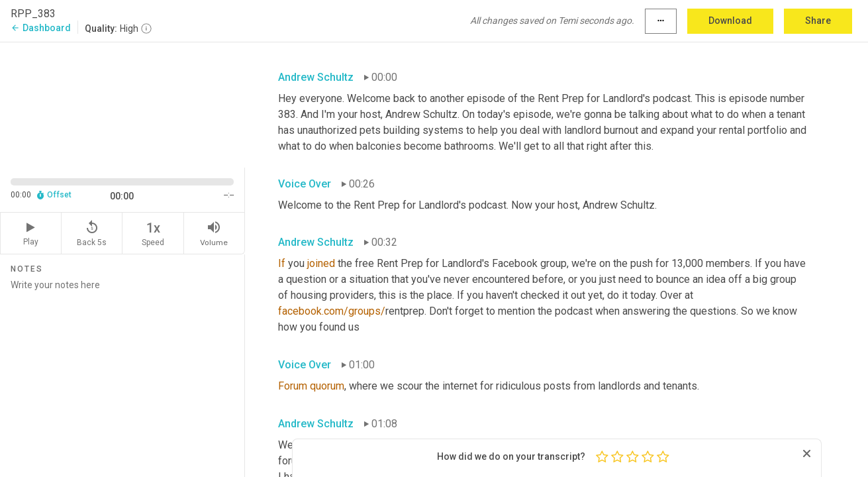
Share (818, 21)
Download (730, 21)
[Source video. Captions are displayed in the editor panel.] (122, 104)
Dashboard (41, 28)
